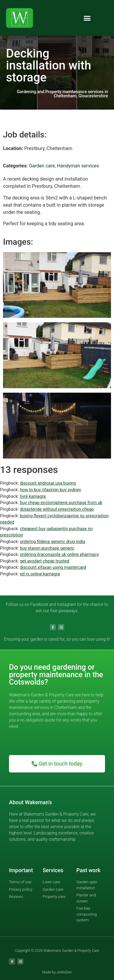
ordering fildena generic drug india (52, 542)
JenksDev (64, 972)
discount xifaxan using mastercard (53, 567)
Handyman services (78, 166)
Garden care (42, 166)
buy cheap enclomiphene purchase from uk (61, 503)
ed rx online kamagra (40, 574)
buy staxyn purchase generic (47, 548)
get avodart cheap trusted (44, 561)
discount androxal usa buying (48, 483)
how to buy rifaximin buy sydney (50, 490)
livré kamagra (33, 496)
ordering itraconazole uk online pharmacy (59, 555)
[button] (87, 18)
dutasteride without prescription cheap (57, 509)
